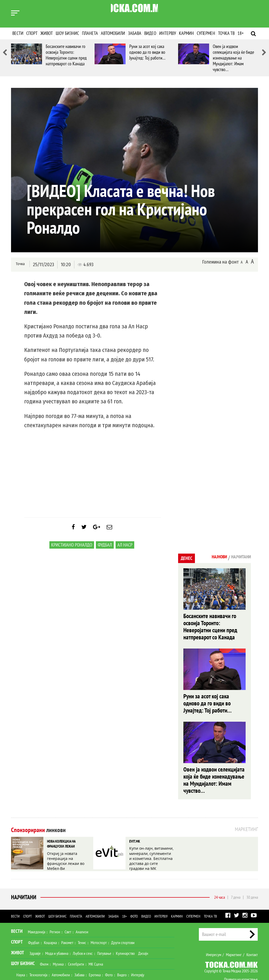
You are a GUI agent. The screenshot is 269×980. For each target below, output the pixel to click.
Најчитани (23, 868)
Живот (47, 33)
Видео (150, 33)
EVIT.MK (134, 813)
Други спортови (123, 913)
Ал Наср (125, 549)
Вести (18, 33)
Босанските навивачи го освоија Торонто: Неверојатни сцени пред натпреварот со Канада (66, 55)
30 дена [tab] (252, 867)
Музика (58, 934)
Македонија (37, 902)
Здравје (35, 924)
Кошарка (50, 913)
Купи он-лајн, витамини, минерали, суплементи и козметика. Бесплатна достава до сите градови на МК (151, 828)
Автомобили (113, 33)
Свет (68, 902)
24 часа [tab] (219, 867)
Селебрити (76, 934)
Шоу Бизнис (23, 934)
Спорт (32, 33)
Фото (134, 887)
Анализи (82, 902)
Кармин (186, 33)
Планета (90, 33)
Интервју (168, 33)
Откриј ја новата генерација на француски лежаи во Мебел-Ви (69, 828)
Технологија (38, 945)
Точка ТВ (226, 33)
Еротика (95, 945)
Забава (135, 33)
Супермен (206, 33)
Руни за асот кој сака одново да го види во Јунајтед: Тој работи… (147, 52)
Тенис (82, 913)
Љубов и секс (83, 924)
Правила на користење (241, 950)
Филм (44, 934)
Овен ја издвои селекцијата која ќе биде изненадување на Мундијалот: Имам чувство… (233, 58)
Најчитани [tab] (238, 558)
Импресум (214, 925)
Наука (21, 945)
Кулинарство (125, 924)
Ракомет (67, 913)
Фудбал (105, 549)
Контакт (252, 925)
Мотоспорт (99, 913)
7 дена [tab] (236, 867)
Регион (55, 902)
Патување (104, 924)
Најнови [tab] (211, 558)
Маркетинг (234, 925)
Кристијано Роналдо (72, 549)
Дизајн (143, 924)
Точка (20, 264)
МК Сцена (96, 934)
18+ (240, 33)
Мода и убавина (57, 924)
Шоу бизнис (67, 33)
